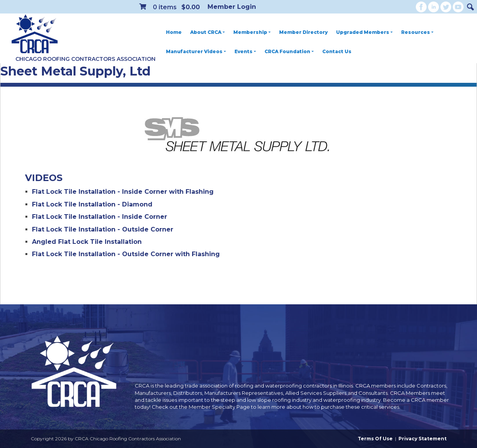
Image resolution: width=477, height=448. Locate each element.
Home (174, 32)
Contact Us (337, 51)
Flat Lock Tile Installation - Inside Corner (100, 217)
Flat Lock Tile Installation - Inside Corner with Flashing (123, 192)
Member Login (232, 7)
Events (245, 51)
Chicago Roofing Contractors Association (85, 59)
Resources (417, 32)
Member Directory (303, 32)
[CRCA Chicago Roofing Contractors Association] (35, 34)
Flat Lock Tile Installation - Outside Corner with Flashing (126, 254)
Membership (252, 32)
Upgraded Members (364, 32)
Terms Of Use (375, 439)
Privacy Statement (423, 439)
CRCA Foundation (289, 51)
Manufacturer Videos (196, 51)
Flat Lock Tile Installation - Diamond (92, 204)
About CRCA (208, 32)
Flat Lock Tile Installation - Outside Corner (103, 229)
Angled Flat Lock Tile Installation (87, 242)
